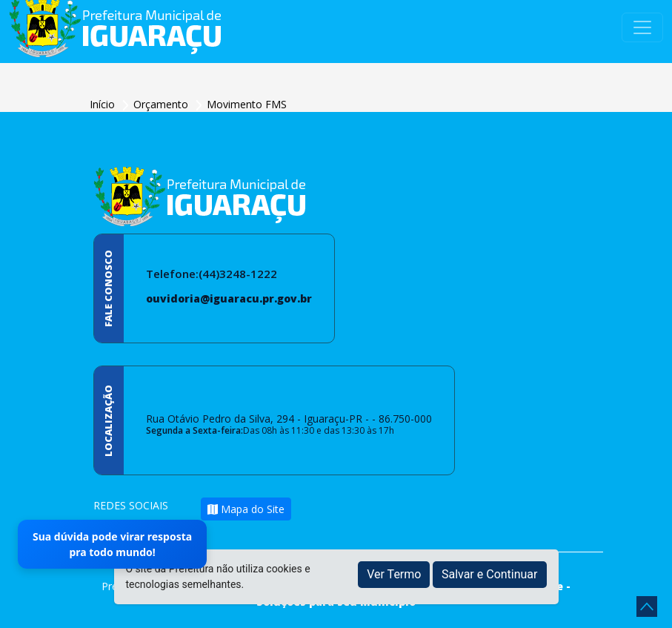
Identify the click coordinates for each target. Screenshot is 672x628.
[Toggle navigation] (642, 27)
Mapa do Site (246, 509)
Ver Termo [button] (394, 574)
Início (104, 104)
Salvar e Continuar (490, 574)
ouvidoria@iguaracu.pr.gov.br (229, 298)
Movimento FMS (247, 104)
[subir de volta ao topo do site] (647, 606)
